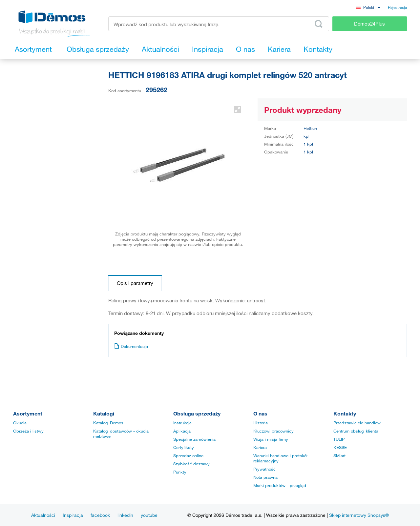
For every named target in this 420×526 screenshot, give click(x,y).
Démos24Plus (369, 24)
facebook (100, 515)
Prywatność (264, 469)
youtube (149, 515)
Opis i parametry (135, 283)
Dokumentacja (131, 346)
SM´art (339, 455)
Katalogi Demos (108, 423)
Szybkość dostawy (191, 464)
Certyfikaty (184, 447)
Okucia (20, 423)
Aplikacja (182, 431)
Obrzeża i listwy (28, 431)
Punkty (180, 472)
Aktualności (43, 515)
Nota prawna (265, 477)
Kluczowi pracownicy (273, 431)
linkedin (125, 515)
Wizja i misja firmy (271, 439)
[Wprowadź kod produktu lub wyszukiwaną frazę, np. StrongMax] (219, 24)
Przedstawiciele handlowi (357, 423)
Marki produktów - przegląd (280, 485)
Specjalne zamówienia (194, 439)
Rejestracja (397, 7)
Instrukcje (182, 423)
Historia (261, 423)
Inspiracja (73, 515)
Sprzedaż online (188, 455)
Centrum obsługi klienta (356, 431)
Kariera (260, 447)
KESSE (340, 447)
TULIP (339, 439)
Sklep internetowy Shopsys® (359, 515)
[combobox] (368, 7)
